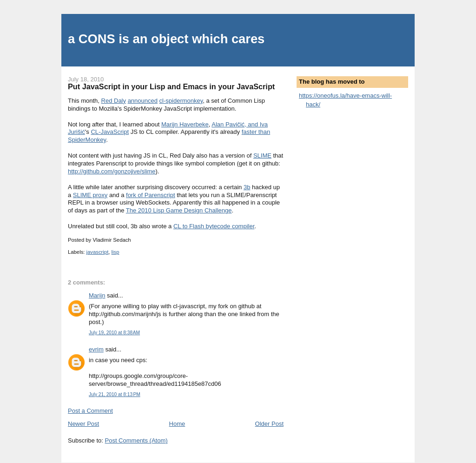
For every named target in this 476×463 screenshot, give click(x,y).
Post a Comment (90, 411)
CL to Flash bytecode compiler (214, 226)
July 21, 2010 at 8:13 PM (115, 394)
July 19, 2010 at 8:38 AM (114, 333)
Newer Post (83, 424)
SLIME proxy (90, 195)
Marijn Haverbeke (185, 124)
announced (143, 101)
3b (247, 187)
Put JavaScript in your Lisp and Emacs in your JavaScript (171, 86)
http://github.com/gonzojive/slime (112, 171)
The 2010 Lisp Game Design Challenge (179, 210)
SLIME (262, 155)
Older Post (269, 424)
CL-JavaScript (110, 132)
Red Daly (114, 101)
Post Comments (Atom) (136, 440)
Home (177, 424)
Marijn (97, 295)
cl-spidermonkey (181, 101)
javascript (98, 252)
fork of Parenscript (151, 195)
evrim (96, 349)
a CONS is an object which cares (166, 39)
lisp (116, 252)
